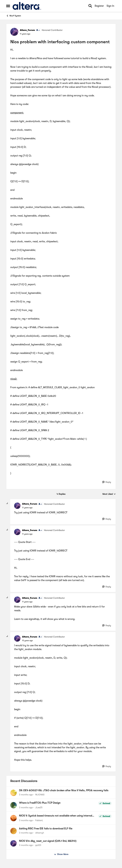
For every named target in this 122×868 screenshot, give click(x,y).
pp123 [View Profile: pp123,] (38, 845)
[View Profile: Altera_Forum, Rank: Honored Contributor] (14, 32)
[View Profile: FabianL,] (14, 818)
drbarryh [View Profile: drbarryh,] (40, 833)
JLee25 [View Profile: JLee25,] (39, 807)
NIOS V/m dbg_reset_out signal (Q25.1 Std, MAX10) (48, 841)
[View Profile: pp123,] (14, 843)
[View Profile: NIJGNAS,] (14, 793)
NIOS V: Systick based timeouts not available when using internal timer (56, 816)
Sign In (110, 6)
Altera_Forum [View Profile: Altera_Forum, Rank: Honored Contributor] (27, 30)
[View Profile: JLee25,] (14, 805)
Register (99, 6)
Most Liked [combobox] (109, 494)
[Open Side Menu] (8, 6)
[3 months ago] (26, 795)
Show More (61, 854)
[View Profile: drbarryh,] (14, 831)
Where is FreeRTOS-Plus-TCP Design (40, 803)
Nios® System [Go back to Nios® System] (14, 16)
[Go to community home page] (27, 6)
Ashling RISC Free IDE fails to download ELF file (46, 829)
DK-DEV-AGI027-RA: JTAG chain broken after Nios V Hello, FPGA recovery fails (64, 790)
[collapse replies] (7, 503)
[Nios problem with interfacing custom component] (27, 508)
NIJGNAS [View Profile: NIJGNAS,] (40, 795)
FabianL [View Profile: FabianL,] (39, 820)
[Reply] (107, 482)
